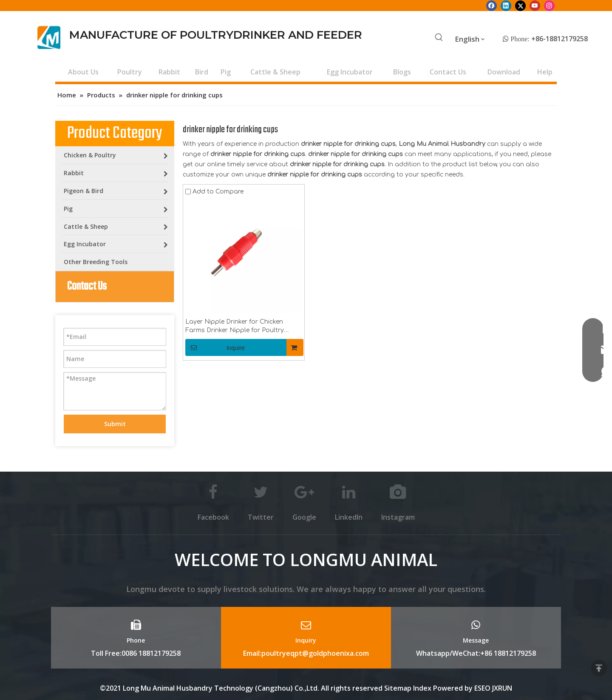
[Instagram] (549, 6)
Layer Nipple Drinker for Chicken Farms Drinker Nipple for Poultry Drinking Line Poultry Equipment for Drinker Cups (239, 327)
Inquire (215, 347)
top (599, 668)
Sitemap (398, 688)
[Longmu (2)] (49, 37)
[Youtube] (535, 6)
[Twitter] (520, 6)
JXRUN (502, 688)
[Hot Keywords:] (439, 38)
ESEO (482, 688)
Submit (115, 424)
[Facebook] (492, 6)
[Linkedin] (506, 6)
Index (423, 688)
